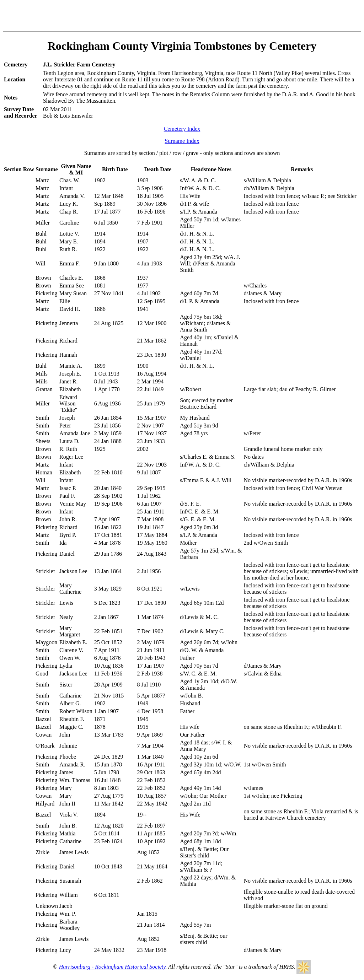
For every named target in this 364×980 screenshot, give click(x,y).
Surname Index (182, 141)
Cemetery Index (182, 129)
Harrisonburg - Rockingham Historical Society (112, 967)
